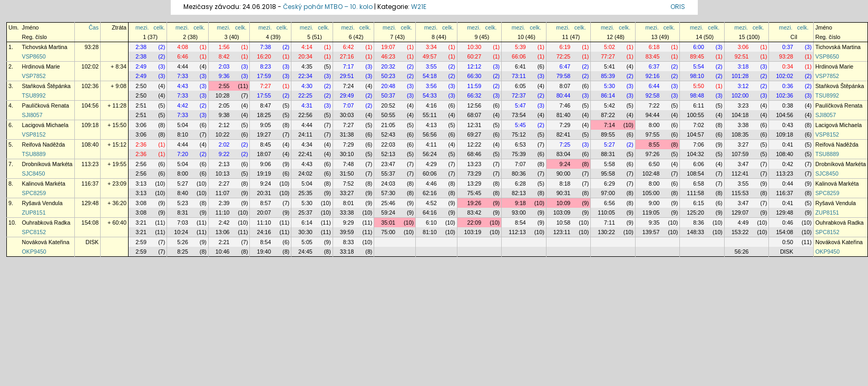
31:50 (347, 173)
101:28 (740, 76)
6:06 (699, 164)
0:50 (788, 242)
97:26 (653, 154)
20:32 (388, 66)
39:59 (347, 232)
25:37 (305, 213)
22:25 (305, 95)
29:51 (347, 76)
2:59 (141, 242)
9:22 (224, 154)
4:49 (743, 223)
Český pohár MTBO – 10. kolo (328, 7)
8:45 (265, 144)
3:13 (141, 184)
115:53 (740, 193)
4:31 (307, 105)
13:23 (475, 164)
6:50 (654, 164)
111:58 (695, 193)
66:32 (475, 95)
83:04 (564, 154)
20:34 (305, 56)
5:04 (183, 125)
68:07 (475, 115)
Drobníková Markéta (47, 164)
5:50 (699, 86)
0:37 (788, 47)
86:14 (608, 95)
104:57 (695, 134)
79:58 (564, 76)
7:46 (565, 105)
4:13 (431, 125)
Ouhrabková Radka (46, 223)
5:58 (609, 164)
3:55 (431, 66)
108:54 (695, 173)
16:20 (264, 56)
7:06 (699, 144)
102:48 (651, 173)
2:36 (141, 144)
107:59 (740, 154)
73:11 (519, 76)
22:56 (305, 115)
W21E (419, 7)
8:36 (699, 223)
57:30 (388, 193)
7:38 (265, 47)
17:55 (264, 95)
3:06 (743, 47)
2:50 (141, 86)
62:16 (430, 193)
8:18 (565, 184)
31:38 (347, 134)
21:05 (388, 125)
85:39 (608, 76)
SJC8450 (34, 173)
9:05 (265, 125)
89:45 (697, 56)
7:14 (609, 125)
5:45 (520, 125)
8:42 (224, 56)
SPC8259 (34, 193)
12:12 (475, 66)
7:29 (565, 125)
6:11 (699, 105)
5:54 (699, 66)
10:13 (223, 173)
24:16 (264, 232)
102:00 (740, 95)
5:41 (609, 66)
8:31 (183, 213)
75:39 (519, 154)
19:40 (264, 252)
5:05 (307, 242)
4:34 (307, 144)
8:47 (265, 105)
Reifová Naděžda (44, 144)
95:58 (608, 173)
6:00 (699, 47)
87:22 (608, 115)
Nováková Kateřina (46, 242)
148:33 (695, 232)
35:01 (388, 223)
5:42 (609, 105)
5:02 (609, 47)
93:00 (519, 213)
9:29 (349, 223)
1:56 (224, 47)
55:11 (430, 115)
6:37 (654, 66)
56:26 (742, 252)
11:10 (223, 213)
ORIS (678, 7)
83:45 (653, 56)
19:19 (264, 173)
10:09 (564, 203)
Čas (94, 27)
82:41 (564, 134)
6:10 (431, 223)
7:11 (609, 223)
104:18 (740, 115)
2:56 (141, 164)
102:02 (90, 66)
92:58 (653, 95)
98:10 (697, 76)
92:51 (742, 56)
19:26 (475, 203)
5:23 (183, 203)
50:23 (388, 76)
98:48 (697, 95)
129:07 (740, 213)
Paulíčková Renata (46, 105)
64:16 (430, 213)
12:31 (475, 125)
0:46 (788, 223)
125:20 (695, 213)
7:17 (349, 66)
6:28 (520, 184)
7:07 (349, 105)
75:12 (519, 134)
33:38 (347, 213)
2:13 (224, 164)
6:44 (654, 86)
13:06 (223, 232)
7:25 (565, 144)
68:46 (475, 154)
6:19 (565, 47)
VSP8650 (34, 56)
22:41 (305, 154)
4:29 (431, 164)
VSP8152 (34, 134)
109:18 (90, 125)
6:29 (609, 184)
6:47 (565, 66)
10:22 (223, 134)
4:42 (183, 105)
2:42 (224, 223)
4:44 (183, 66)
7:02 (699, 125)
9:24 (565, 164)
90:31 (564, 193)
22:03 (388, 144)
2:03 (224, 66)
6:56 (609, 203)
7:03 (183, 223)
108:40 (90, 144)
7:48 (349, 164)
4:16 (431, 105)
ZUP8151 (34, 213)
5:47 (520, 105)
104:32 (695, 154)
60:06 (430, 173)
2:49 (141, 66)
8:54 (520, 223)
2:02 (224, 144)
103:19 (473, 232)
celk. (159, 27)
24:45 (305, 252)
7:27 (265, 86)
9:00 (654, 203)
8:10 (183, 134)
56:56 (430, 134)
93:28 (91, 47)
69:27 (475, 134)
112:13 (517, 232)
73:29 (475, 173)
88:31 (608, 154)
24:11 (305, 134)
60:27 (475, 56)
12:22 (475, 144)
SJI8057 (32, 115)
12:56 (475, 105)
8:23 (265, 66)
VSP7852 (34, 76)
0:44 (788, 184)
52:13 (388, 154)
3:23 (743, 105)
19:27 (264, 134)
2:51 (141, 105)
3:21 (141, 223)
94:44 (653, 115)
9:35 (654, 223)
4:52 (431, 203)
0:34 (788, 66)
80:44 (564, 95)
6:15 (699, 203)
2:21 (224, 242)
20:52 (388, 105)
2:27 (224, 184)
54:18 (430, 76)
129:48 (90, 203)
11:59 (475, 86)
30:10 (347, 154)
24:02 (305, 173)
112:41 (740, 173)
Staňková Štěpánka (46, 86)
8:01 (349, 203)
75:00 (388, 232)
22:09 (475, 223)
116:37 (90, 184)
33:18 (347, 252)
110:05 (606, 213)
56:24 (430, 154)
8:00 (654, 125)
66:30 (475, 76)
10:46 (223, 252)
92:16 (653, 76)
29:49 (347, 95)
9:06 (265, 164)
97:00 (608, 193)
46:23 (388, 56)
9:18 (520, 203)
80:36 (519, 173)
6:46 (183, 56)
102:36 (90, 86)
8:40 (183, 193)
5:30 (609, 86)
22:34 (305, 76)
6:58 (699, 184)
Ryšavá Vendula (42, 203)
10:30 (475, 47)
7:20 (183, 154)
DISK (92, 242)
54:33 (430, 95)
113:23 (90, 164)
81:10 (430, 232)
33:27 (347, 193)
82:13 (519, 193)
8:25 (183, 252)
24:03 (388, 184)
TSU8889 (34, 154)
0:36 (788, 86)
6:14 (307, 223)
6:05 (520, 86)
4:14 (307, 47)
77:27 (608, 56)
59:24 (388, 213)
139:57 (651, 232)
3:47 (743, 164)
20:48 (388, 86)
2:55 (224, 86)
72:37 (519, 95)
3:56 (431, 86)
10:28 (223, 95)
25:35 (305, 193)
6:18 (654, 47)
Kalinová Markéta (44, 184)
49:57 (430, 56)
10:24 (181, 232)
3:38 (743, 125)
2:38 (141, 47)
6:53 (520, 144)
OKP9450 (34, 252)
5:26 (183, 242)
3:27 (743, 144)
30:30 (305, 232)
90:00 (564, 173)
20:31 (264, 193)
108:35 (740, 134)
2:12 (224, 125)
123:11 (562, 232)
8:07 (565, 86)
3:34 (431, 47)
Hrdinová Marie (41, 66)
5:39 (520, 47)
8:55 (654, 144)
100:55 (695, 115)
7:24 (349, 86)
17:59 (264, 76)
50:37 (388, 95)
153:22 (740, 232)
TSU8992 (34, 95)
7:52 (349, 184)
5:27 (609, 144)
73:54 (519, 115)
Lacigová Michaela (45, 125)
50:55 (388, 115)
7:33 (183, 76)
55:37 (388, 173)
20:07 (264, 213)
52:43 (388, 134)
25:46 (388, 203)
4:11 (431, 144)
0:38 (788, 105)
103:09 (562, 213)
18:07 (264, 154)
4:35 (307, 66)
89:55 (608, 134)
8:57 (265, 203)
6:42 (349, 47)
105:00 (651, 193)
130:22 (606, 232)
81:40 (564, 115)
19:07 (388, 47)
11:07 (223, 193)
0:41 (788, 144)
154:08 (90, 223)
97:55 (653, 134)
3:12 (743, 86)
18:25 (264, 115)
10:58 (564, 223)
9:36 (224, 76)
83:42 (475, 213)
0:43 (788, 125)
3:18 (743, 66)
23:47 (388, 164)
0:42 (788, 164)
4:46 (431, 184)
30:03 (347, 115)
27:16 (347, 56)
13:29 (475, 184)
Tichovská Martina (45, 47)
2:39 (224, 203)
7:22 (654, 105)
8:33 (349, 242)
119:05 (651, 213)
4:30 (307, 86)
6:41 (520, 66)
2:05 (224, 105)
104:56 (90, 105)
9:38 (224, 115)
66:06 (519, 56)
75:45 (475, 193)
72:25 (564, 56)
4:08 (183, 47)
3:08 (141, 203)
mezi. (142, 27)
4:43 (183, 86)
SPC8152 (34, 232)
